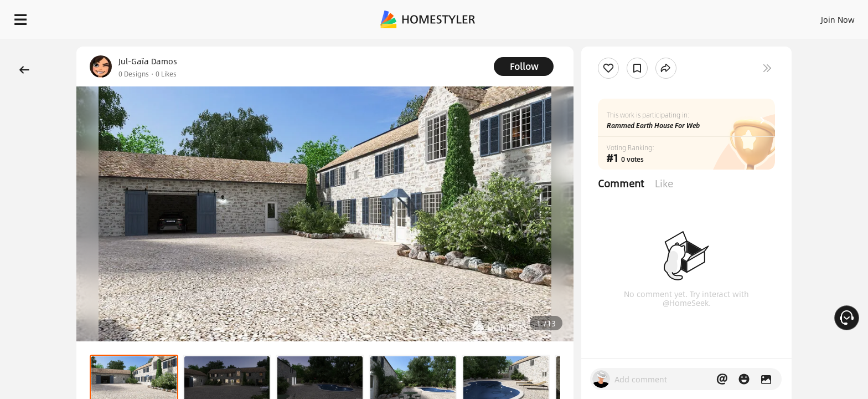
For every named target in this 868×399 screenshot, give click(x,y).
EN (743, 17)
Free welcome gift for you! (638, 47)
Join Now (704, 17)
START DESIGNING (813, 17)
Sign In (663, 17)
